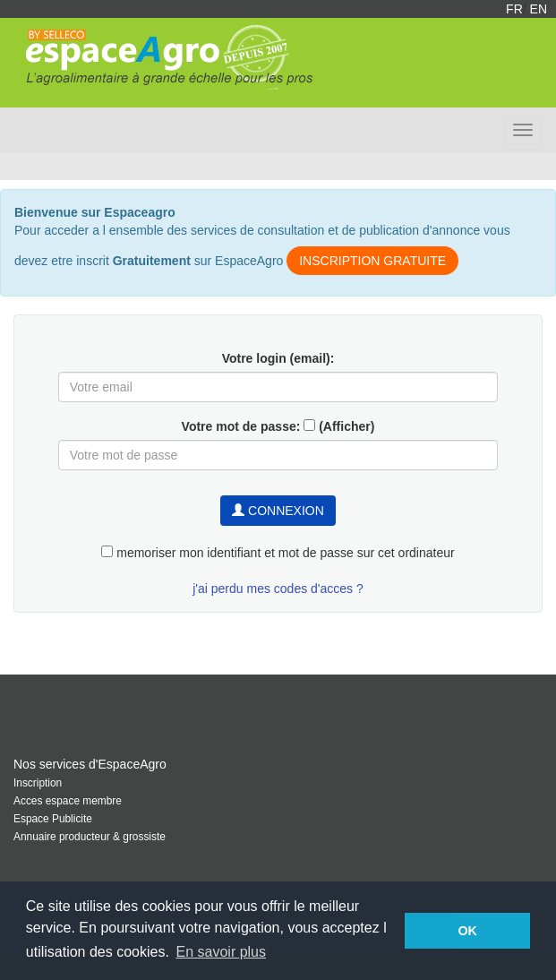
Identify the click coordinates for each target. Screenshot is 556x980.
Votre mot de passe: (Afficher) (278, 426)
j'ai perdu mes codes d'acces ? (278, 589)
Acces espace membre (68, 801)
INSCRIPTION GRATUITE (372, 261)
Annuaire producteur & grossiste (90, 837)
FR (514, 9)
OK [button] (467, 931)
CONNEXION (278, 511)
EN (539, 9)
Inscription (38, 783)
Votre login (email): (278, 358)
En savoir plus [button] (222, 952)
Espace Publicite (53, 819)
